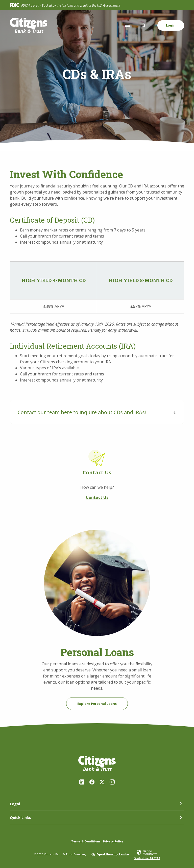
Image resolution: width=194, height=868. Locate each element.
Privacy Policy (113, 841)
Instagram (112, 782)
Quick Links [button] (20, 817)
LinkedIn (82, 782)
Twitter (102, 782)
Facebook (92, 782)
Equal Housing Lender (113, 854)
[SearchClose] (144, 25)
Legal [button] (15, 804)
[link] (147, 854)
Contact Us (97, 497)
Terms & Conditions (86, 841)
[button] (97, 412)
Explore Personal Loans (97, 704)
